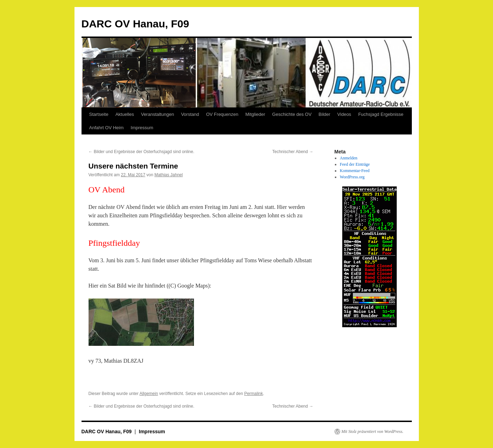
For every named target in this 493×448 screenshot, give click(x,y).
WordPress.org (352, 177)
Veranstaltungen (157, 114)
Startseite (99, 114)
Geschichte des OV (292, 114)
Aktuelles (125, 114)
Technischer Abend (293, 152)
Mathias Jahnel (168, 175)
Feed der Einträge (355, 164)
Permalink (254, 394)
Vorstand (190, 114)
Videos (344, 114)
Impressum (142, 128)
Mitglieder (255, 114)
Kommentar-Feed (355, 171)
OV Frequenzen (222, 114)
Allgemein (149, 394)
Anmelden (349, 158)
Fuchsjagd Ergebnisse (381, 114)
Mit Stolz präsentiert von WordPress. (372, 431)
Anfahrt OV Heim (106, 128)
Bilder (325, 114)
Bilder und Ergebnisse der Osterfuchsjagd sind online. (142, 152)
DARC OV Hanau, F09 (135, 24)
